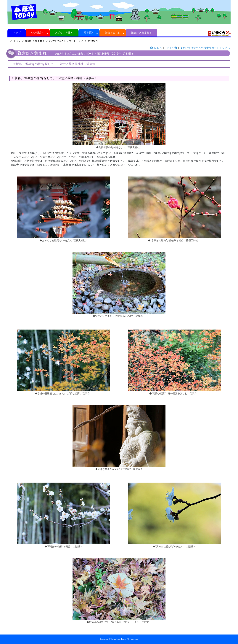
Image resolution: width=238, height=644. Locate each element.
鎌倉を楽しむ (113, 33)
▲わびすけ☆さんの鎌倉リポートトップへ (205, 48)
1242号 (156, 48)
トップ (17, 33)
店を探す (89, 33)
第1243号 (93, 41)
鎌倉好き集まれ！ (142, 33)
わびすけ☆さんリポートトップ (66, 41)
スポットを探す (64, 33)
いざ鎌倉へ (38, 33)
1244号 (171, 48)
